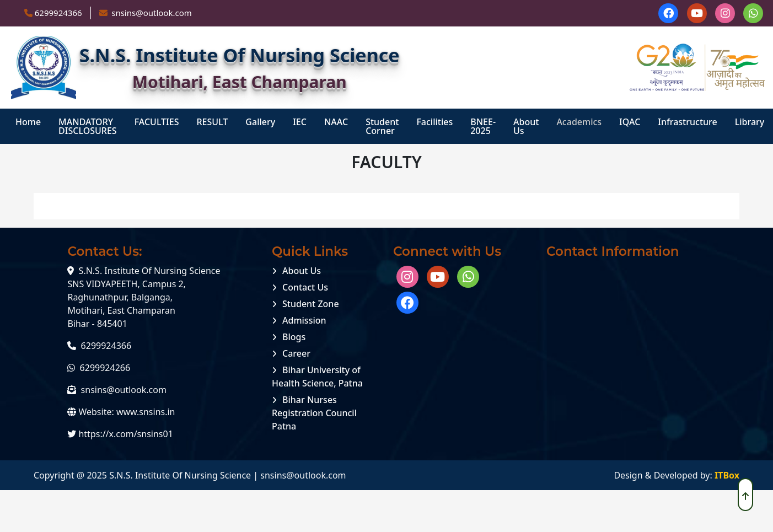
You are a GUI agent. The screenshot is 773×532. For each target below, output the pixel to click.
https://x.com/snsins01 (125, 434)
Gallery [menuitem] (260, 122)
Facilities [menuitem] (434, 122)
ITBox (727, 475)
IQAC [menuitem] (630, 122)
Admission (304, 320)
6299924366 (58, 13)
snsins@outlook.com (124, 390)
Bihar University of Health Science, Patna (317, 377)
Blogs (294, 337)
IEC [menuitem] (300, 122)
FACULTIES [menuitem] (157, 122)
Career (296, 353)
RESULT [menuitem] (212, 122)
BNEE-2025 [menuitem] (483, 126)
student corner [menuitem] (382, 126)
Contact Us (305, 287)
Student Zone (311, 304)
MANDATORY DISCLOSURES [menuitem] (88, 126)
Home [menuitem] (28, 122)
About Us (302, 271)
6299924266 (105, 368)
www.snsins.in (146, 412)
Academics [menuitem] (579, 122)
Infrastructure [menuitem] (687, 122)
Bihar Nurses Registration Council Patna (314, 413)
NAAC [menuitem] (336, 122)
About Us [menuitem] (526, 126)
